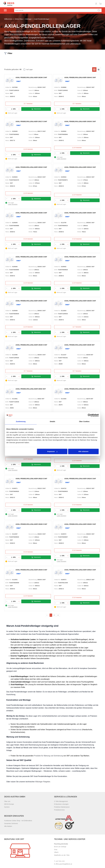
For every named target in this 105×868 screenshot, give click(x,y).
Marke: (8, 93)
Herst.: (7, 96)
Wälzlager (28, 19)
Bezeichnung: (33, 87)
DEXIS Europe (9, 805)
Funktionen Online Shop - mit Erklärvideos (18, 821)
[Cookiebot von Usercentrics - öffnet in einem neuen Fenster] (89, 415)
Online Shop (19, 19)
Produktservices (59, 811)
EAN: (7, 90)
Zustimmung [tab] (21, 421)
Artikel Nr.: (9, 87)
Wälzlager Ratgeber (43, 782)
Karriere (7, 808)
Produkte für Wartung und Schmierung (48, 756)
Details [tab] (53, 421)
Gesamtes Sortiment (11, 824)
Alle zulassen (83, 451)
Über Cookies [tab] (84, 421)
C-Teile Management (61, 802)
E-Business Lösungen (61, 805)
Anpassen (52, 451)
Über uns (7, 802)
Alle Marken (8, 827)
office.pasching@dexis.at (64, 865)
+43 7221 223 (60, 862)
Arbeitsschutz (76, 730)
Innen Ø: (31, 90)
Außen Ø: (32, 93)
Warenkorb (36, 109)
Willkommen (8, 19)
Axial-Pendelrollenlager (42, 19)
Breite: (31, 96)
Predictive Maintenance (62, 808)
